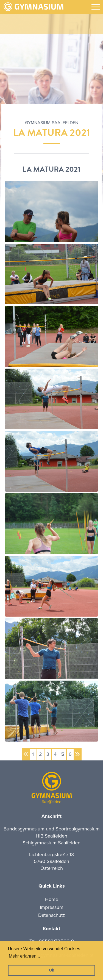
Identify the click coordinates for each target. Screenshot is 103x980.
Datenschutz (52, 915)
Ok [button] (51, 970)
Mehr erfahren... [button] (24, 956)
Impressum (52, 907)
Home (52, 899)
